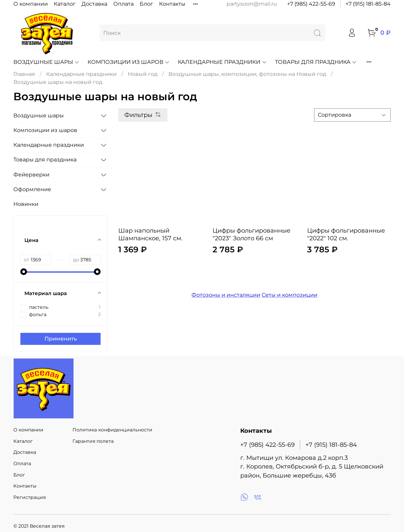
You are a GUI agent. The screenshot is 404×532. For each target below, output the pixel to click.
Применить (61, 339)
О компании (31, 4)
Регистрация (30, 497)
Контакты (172, 4)
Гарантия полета (93, 441)
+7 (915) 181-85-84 (368, 4)
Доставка (94, 4)
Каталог (65, 4)
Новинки (26, 204)
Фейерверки (31, 175)
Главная (24, 74)
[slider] (24, 272)
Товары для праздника (316, 62)
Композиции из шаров (129, 62)
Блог (146, 4)
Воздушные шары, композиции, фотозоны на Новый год (247, 74)
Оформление (32, 189)
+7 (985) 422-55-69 (311, 4)
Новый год (143, 74)
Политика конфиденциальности (112, 430)
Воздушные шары (46, 62)
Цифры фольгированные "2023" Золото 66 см (251, 234)
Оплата (123, 4)
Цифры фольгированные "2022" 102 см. (346, 234)
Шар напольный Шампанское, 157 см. (150, 234)
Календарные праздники (222, 62)
